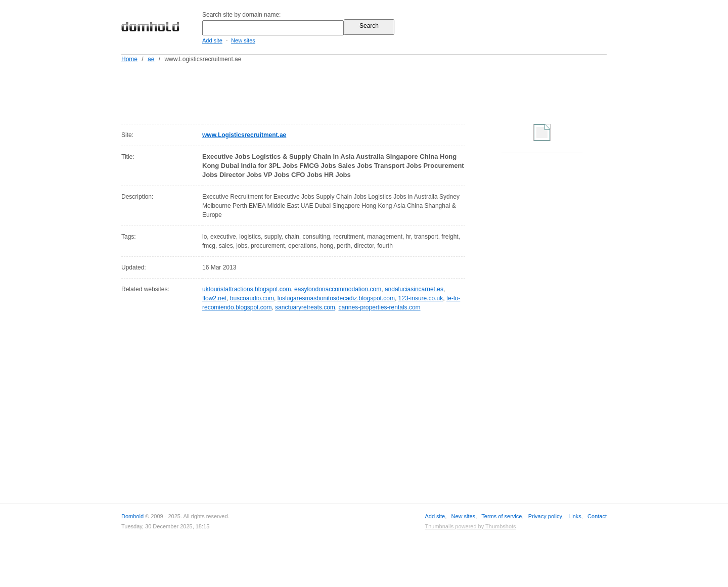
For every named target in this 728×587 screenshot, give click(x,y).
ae (151, 59)
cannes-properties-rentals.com (379, 307)
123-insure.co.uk (421, 298)
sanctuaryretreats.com (305, 307)
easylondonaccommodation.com (338, 289)
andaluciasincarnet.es (414, 289)
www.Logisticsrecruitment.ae (244, 135)
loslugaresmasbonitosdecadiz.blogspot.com (336, 298)
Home (129, 59)
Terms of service (502, 516)
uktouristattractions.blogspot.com (246, 289)
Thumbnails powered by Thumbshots (470, 526)
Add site (212, 40)
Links (575, 516)
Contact (597, 516)
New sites (243, 40)
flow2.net (214, 298)
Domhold (132, 516)
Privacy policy (545, 516)
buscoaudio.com (252, 298)
